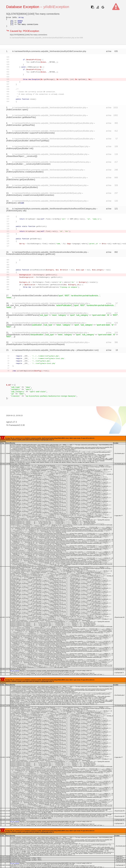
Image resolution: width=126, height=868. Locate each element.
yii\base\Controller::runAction (19, 325)
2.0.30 (22, 425)
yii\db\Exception (56, 7)
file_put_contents (15, 671)
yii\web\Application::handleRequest (21, 344)
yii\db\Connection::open (16, 110)
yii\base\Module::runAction (18, 335)
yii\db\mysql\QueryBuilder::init (19, 148)
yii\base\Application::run (87, 350)
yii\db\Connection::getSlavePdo (20, 125)
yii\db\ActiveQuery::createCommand (22, 195)
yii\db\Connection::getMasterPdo (20, 117)
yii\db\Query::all (13, 203)
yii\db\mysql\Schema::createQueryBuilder (24, 172)
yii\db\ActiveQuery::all (16, 211)
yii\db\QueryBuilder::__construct (20, 164)
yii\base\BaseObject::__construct (20, 156)
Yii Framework (12, 425)
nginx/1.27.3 (12, 422)
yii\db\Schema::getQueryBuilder (20, 180)
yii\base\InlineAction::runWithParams (22, 315)
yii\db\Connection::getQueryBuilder (21, 187)
